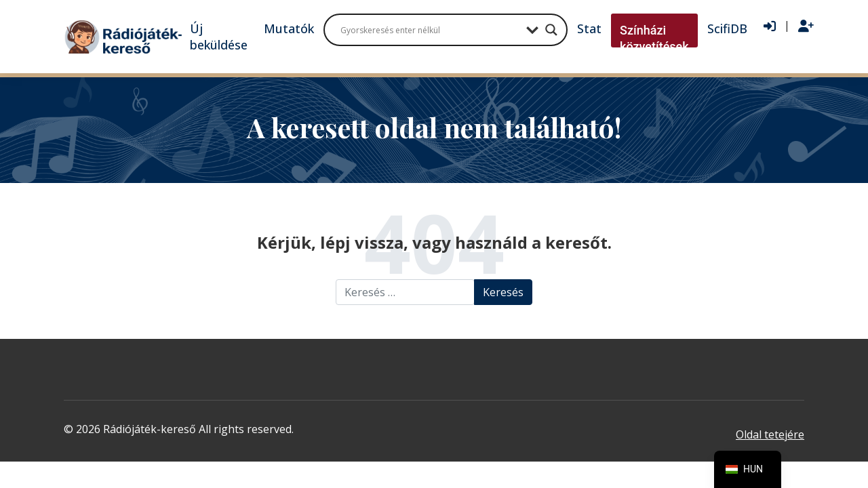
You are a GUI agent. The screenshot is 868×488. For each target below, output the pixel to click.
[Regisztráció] (806, 26)
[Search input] (430, 30)
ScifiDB (727, 28)
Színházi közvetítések (654, 38)
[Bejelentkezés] (770, 26)
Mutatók (289, 28)
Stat (589, 28)
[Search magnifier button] (551, 30)
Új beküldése (219, 37)
